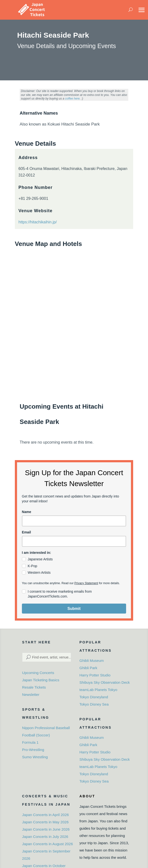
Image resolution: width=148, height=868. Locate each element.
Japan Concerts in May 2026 (45, 822)
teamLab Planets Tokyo (98, 690)
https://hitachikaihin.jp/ (38, 222)
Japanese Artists (40, 559)
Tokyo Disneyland (94, 697)
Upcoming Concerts (38, 673)
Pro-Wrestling (33, 750)
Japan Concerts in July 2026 (45, 837)
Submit (74, 609)
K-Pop (32, 566)
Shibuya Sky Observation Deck (105, 682)
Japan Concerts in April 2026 (46, 815)
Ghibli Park (88, 668)
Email (26, 532)
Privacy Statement (86, 583)
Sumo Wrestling (35, 757)
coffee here (72, 99)
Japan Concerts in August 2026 (47, 844)
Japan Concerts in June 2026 (46, 829)
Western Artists (39, 573)
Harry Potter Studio (95, 675)
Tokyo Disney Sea (94, 704)
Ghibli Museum (92, 661)
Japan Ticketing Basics (41, 680)
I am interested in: (37, 553)
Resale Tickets (34, 687)
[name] (74, 521)
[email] (74, 541)
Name (27, 512)
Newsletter (31, 695)
